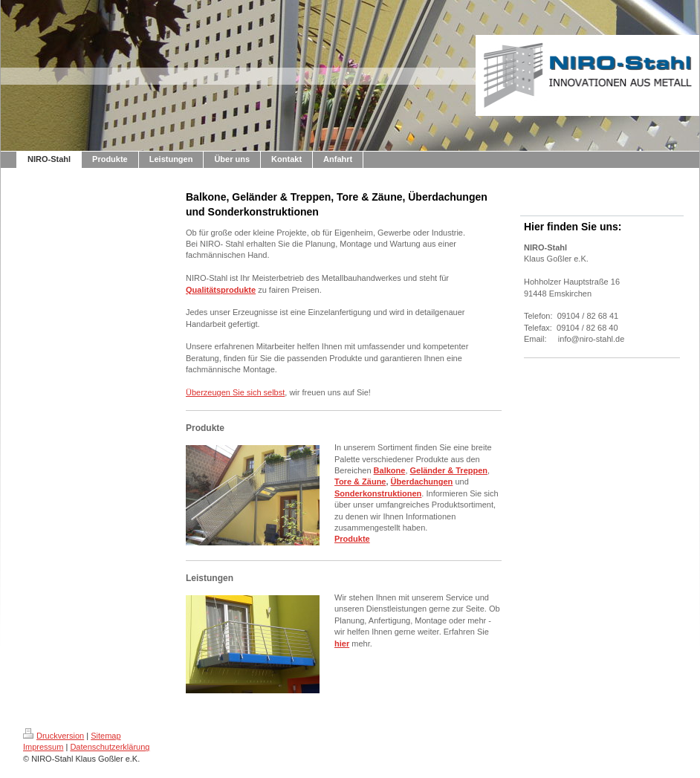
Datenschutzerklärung (110, 747)
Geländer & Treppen (449, 470)
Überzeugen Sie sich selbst (235, 392)
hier (342, 644)
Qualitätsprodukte (221, 290)
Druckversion (54, 736)
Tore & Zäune (360, 482)
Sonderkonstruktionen (378, 493)
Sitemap (106, 736)
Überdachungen (422, 482)
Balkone (390, 470)
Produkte (352, 539)
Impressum (43, 747)
